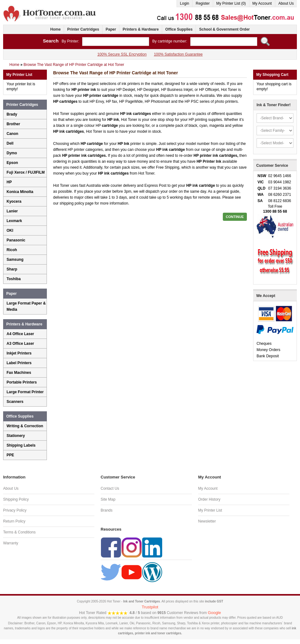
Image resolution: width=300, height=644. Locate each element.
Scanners (15, 402)
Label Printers (19, 363)
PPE (10, 455)
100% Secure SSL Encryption (122, 54)
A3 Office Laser (20, 344)
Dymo (12, 153)
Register (203, 3)
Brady (12, 114)
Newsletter (207, 521)
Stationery (16, 436)
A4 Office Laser (20, 334)
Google (214, 613)
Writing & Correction (25, 426)
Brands (107, 510)
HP (9, 182)
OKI (10, 230)
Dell (10, 143)
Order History (209, 499)
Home (55, 29)
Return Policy (14, 521)
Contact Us (110, 488)
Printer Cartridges (83, 29)
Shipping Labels (21, 445)
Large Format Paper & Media (26, 306)
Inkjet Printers (19, 353)
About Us (286, 3)
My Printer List (210, 510)
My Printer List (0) (231, 3)
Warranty (11, 543)
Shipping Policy (16, 499)
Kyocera (14, 201)
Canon (12, 134)
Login (185, 3)
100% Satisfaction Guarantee (178, 54)
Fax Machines (19, 373)
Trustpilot (150, 607)
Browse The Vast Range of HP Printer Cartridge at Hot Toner (74, 65)
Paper (111, 29)
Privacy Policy (15, 510)
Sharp (12, 269)
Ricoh (12, 250)
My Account (262, 3)
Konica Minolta (20, 192)
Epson (12, 163)
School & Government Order (224, 29)
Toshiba (14, 279)
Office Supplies (179, 29)
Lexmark (14, 221)
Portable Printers (22, 382)
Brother (13, 124)
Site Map (108, 499)
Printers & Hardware (140, 29)
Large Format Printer (25, 392)
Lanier (12, 211)
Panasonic (16, 240)
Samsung (15, 260)
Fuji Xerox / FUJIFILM (26, 172)
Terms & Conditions (19, 532)
